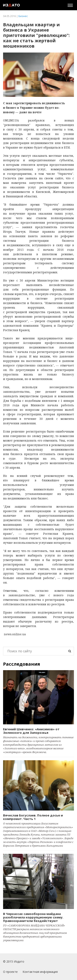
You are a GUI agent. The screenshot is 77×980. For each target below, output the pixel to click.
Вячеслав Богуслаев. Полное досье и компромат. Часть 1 (33, 817)
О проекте (10, 972)
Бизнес (23, 16)
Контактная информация (40, 972)
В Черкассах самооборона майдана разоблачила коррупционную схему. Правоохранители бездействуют (33, 917)
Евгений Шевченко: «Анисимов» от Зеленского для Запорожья (31, 731)
